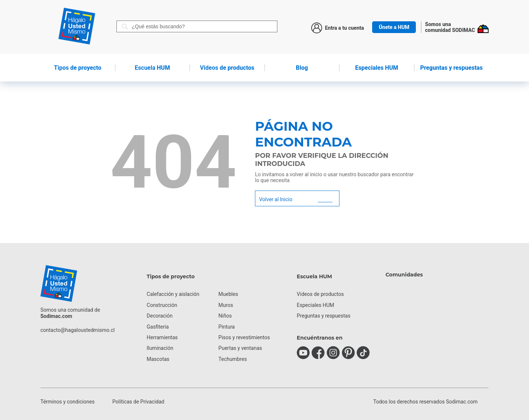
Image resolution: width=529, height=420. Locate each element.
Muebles (228, 294)
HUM (152, 68)
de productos (227, 68)
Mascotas (158, 359)
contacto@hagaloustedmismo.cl (78, 330)
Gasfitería (158, 327)
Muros (226, 305)
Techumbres (233, 359)
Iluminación (160, 348)
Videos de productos (320, 294)
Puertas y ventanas (240, 348)
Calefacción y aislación (173, 294)
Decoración (159, 316)
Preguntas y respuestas (451, 68)
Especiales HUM (377, 68)
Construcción (162, 305)
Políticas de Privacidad (138, 402)
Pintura (227, 327)
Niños (225, 316)
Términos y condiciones (67, 402)
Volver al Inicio (276, 199)
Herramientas (162, 337)
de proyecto (78, 68)
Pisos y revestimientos (244, 337)
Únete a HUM (394, 27)
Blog (302, 68)
